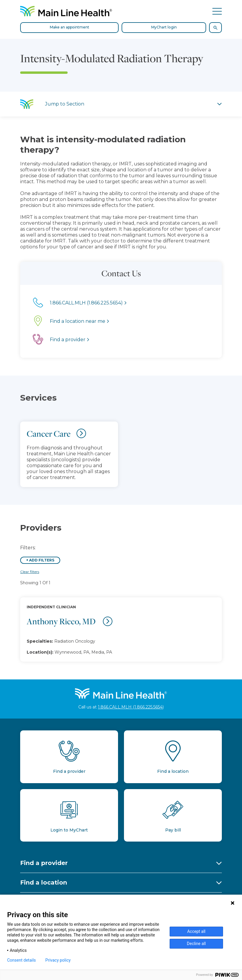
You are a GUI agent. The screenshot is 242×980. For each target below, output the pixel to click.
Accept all (196, 931)
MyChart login (164, 27)
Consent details (22, 960)
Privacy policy (58, 960)
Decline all (196, 944)
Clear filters (30, 572)
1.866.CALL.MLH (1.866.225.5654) (131, 707)
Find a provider (44, 863)
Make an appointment (70, 27)
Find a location (44, 882)
